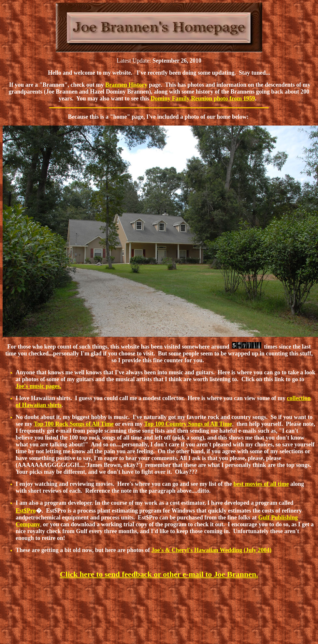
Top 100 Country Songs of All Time (188, 424)
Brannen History (126, 85)
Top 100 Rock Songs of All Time (74, 424)
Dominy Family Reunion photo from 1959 (203, 98)
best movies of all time (261, 484)
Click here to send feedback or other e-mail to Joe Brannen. (159, 574)
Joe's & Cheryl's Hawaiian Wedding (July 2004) (212, 550)
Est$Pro (26, 511)
